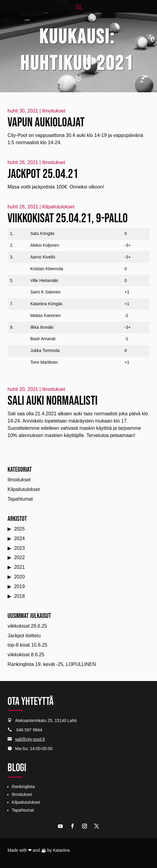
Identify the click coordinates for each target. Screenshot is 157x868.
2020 (19, 577)
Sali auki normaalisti (53, 401)
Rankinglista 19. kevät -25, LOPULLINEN (52, 664)
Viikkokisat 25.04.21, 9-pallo (68, 219)
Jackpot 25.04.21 (43, 174)
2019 (19, 586)
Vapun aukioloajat (46, 123)
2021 (19, 567)
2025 (19, 529)
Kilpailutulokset (58, 207)
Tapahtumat (20, 499)
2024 (19, 539)
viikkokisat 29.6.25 (27, 626)
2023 (19, 548)
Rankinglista (23, 787)
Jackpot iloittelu (24, 636)
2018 (19, 596)
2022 (19, 558)
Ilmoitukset (53, 111)
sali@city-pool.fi (30, 739)
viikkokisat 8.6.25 (26, 655)
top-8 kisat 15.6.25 (27, 645)
